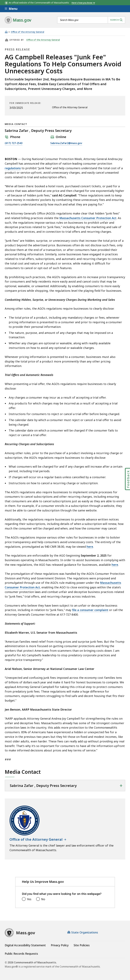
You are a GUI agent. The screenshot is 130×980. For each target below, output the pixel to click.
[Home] (6, 32)
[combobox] (91, 20)
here (90, 547)
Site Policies (82, 945)
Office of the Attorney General (27, 32)
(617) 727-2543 (14, 143)
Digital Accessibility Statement (25, 945)
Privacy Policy (60, 945)
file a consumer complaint (90, 610)
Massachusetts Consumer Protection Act (88, 218)
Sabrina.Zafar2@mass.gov (66, 143)
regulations (13, 168)
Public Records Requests (21, 954)
